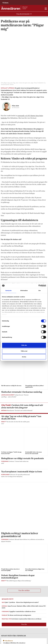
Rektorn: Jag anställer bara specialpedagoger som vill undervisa (19, 272)
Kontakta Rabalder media (9, 619)
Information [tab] (24, 290)
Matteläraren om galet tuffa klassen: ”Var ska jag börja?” (18, 257)
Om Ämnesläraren (6, 593)
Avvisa (24, 357)
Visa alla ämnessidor (23, 14)
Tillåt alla (24, 345)
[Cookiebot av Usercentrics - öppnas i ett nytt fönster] (38, 286)
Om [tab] (40, 290)
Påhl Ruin (15, 57)
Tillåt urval (24, 351)
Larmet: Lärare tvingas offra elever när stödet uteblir (17, 253)
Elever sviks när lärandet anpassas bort (13, 260)
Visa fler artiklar (24, 429)
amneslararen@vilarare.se (8, 596)
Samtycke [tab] (8, 290)
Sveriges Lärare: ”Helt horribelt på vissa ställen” (15, 264)
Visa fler (24, 463)
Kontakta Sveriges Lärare (8, 637)
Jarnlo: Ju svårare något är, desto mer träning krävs (16, 280)
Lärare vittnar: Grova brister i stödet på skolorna (15, 276)
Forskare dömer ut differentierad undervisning (15, 268)
